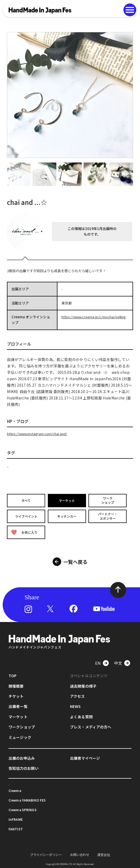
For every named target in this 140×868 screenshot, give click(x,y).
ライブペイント (26, 516)
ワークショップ (108, 500)
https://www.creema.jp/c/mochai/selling (94, 317)
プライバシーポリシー (46, 855)
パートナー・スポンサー (108, 516)
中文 (118, 663)
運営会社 (104, 855)
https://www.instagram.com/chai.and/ (37, 434)
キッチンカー (67, 516)
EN (98, 663)
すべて (26, 500)
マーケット (67, 500)
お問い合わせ (80, 855)
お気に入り (24, 532)
